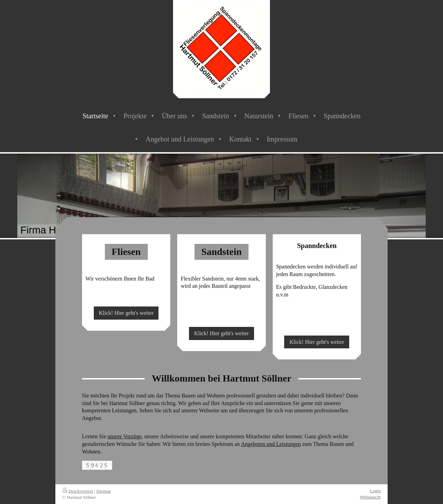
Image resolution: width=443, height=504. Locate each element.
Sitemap (104, 491)
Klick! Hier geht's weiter (126, 313)
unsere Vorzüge (125, 436)
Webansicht (370, 497)
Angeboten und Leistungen (271, 444)
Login (375, 491)
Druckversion (78, 491)
